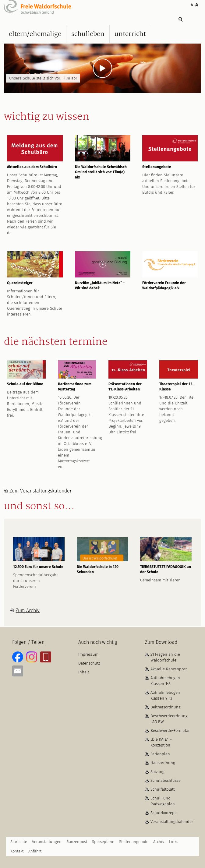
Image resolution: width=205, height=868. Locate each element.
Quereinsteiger (20, 283)
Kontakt (17, 851)
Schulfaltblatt (163, 789)
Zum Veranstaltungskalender (41, 491)
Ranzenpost (77, 842)
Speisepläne (103, 842)
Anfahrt (35, 851)
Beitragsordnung (166, 707)
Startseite (19, 842)
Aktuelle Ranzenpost (169, 669)
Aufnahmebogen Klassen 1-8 (165, 681)
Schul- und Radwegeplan (163, 801)
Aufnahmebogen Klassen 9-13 (165, 695)
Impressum (88, 654)
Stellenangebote (157, 167)
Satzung (157, 772)
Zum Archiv (28, 610)
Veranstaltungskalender (172, 822)
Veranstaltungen (47, 842)
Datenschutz (89, 663)
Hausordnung (163, 763)
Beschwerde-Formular (170, 730)
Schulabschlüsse (166, 780)
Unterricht (130, 34)
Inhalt (84, 672)
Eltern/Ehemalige (35, 34)
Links (174, 842)
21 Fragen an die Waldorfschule (165, 657)
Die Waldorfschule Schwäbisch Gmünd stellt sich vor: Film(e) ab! (101, 172)
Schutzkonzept (163, 813)
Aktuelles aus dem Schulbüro (32, 167)
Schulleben (88, 34)
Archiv (159, 842)
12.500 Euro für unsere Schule (38, 567)
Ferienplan (160, 754)
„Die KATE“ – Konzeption (161, 742)
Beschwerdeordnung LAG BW (169, 719)
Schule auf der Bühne (25, 384)
